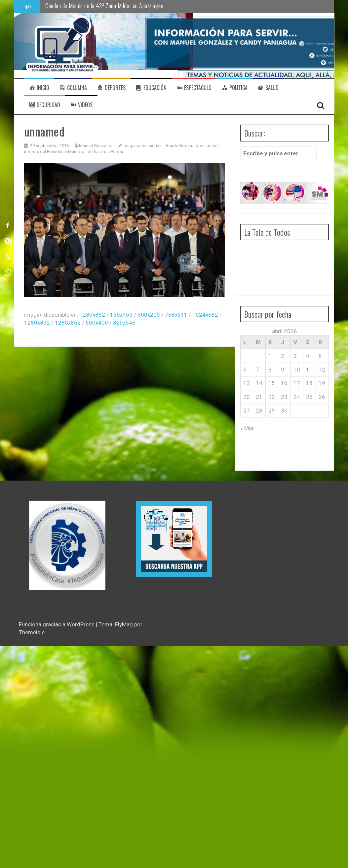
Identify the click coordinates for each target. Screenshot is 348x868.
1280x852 (92, 315)
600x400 (97, 323)
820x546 (124, 323)
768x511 (176, 315)
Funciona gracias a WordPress (57, 624)
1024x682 (205, 315)
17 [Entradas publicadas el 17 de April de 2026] (297, 383)
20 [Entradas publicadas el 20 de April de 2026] (247, 397)
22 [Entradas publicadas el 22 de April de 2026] (272, 397)
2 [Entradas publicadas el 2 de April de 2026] (283, 356)
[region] (67, 545)
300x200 (149, 315)
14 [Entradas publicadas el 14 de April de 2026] (259, 383)
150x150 (121, 315)
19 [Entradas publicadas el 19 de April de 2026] (322, 383)
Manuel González (96, 146)
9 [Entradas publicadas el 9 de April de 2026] (283, 370)
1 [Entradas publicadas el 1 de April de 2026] (270, 356)
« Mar (247, 428)
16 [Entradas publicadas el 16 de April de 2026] (284, 383)
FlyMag (124, 624)
